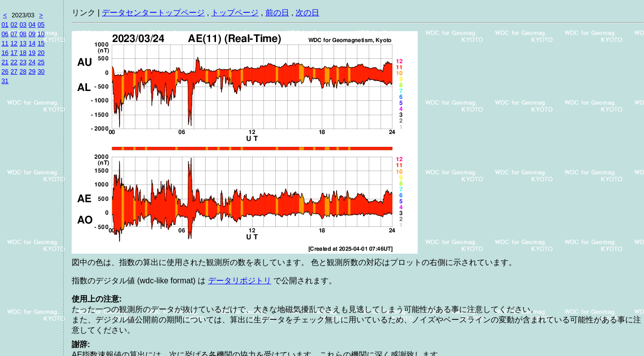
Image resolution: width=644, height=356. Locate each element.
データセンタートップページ (153, 13)
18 (23, 53)
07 (14, 34)
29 (32, 71)
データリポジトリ (240, 281)
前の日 (277, 13)
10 (41, 34)
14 (32, 43)
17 (14, 53)
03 (23, 24)
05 (41, 24)
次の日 (307, 13)
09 (32, 34)
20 (41, 53)
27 (14, 71)
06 (5, 34)
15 (41, 43)
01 (5, 24)
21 (5, 62)
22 (14, 62)
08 (23, 34)
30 (41, 71)
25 (41, 62)
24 (32, 62)
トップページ (235, 13)
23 (23, 62)
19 (32, 53)
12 (14, 43)
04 (32, 24)
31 (5, 81)
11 (5, 43)
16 (5, 53)
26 (5, 71)
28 (23, 71)
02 (14, 24)
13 (23, 43)
